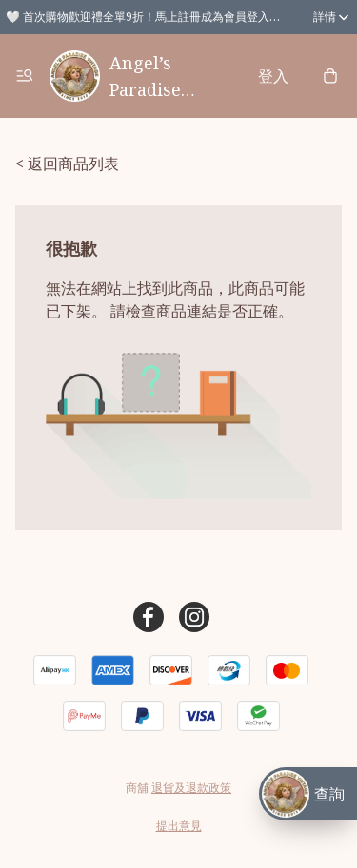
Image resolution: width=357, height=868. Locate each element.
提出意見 (179, 826)
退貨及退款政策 (191, 788)
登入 (273, 76)
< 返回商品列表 (67, 164)
